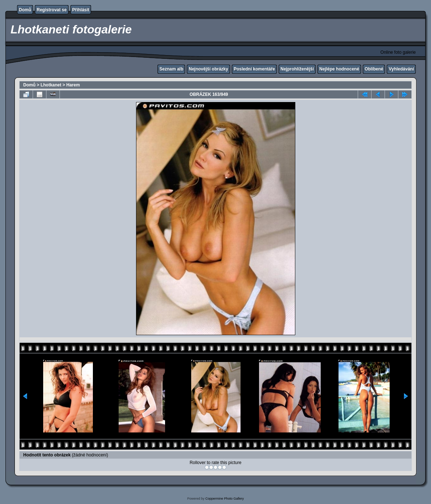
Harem (73, 85)
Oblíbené (374, 69)
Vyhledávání (401, 69)
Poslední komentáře (254, 69)
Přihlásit (81, 10)
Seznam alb (171, 69)
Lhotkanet (51, 85)
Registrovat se (52, 10)
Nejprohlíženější (297, 69)
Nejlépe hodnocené (339, 69)
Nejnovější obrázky (208, 69)
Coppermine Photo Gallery (225, 499)
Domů (25, 10)
